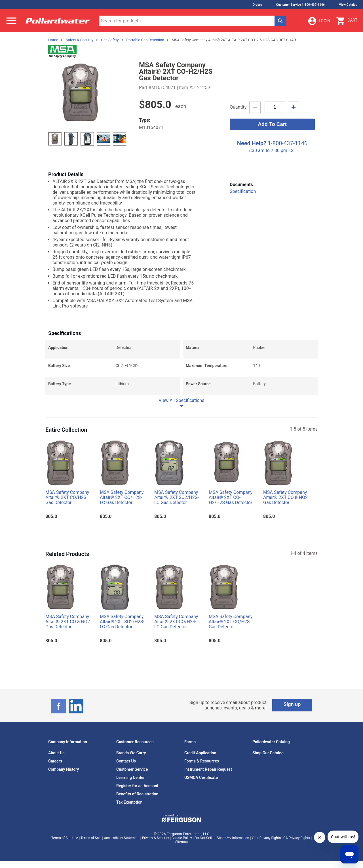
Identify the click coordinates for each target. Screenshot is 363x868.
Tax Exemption (129, 802)
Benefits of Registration (137, 794)
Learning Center (130, 778)
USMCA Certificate (201, 778)
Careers (55, 761)
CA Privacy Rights (297, 838)
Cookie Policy (182, 838)
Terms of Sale (91, 838)
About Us (56, 753)
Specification (243, 191)
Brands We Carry (131, 753)
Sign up (292, 704)
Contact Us (126, 761)
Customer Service (132, 769)
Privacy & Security (156, 838)
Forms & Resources (202, 761)
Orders (257, 5)
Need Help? (252, 143)
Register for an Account (137, 786)
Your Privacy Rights (266, 838)
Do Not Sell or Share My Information (222, 838)
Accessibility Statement (122, 838)
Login (319, 21)
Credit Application (200, 753)
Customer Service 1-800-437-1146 (301, 5)
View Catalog (348, 5)
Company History (64, 769)
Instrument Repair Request (208, 769)
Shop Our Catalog (268, 753)
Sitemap (181, 842)
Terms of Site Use (65, 838)
